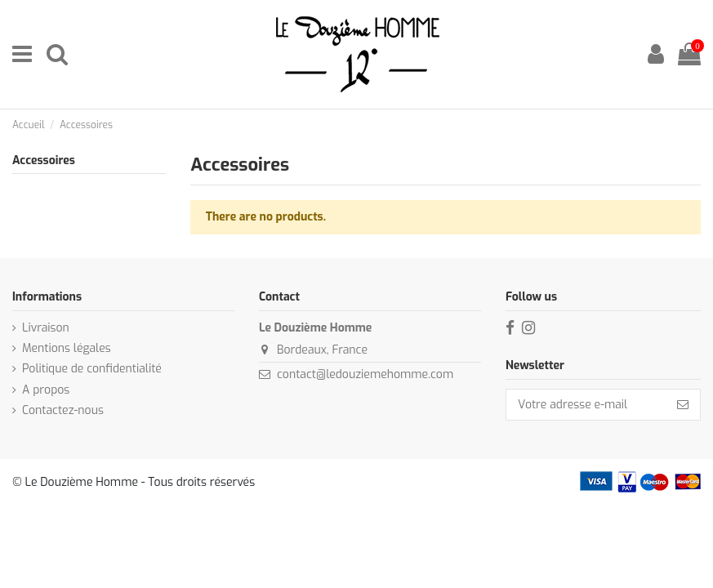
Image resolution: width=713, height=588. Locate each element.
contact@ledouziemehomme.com (365, 374)
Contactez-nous (63, 410)
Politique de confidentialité (92, 369)
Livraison (46, 328)
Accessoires (44, 160)
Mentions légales (67, 348)
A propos (46, 390)
